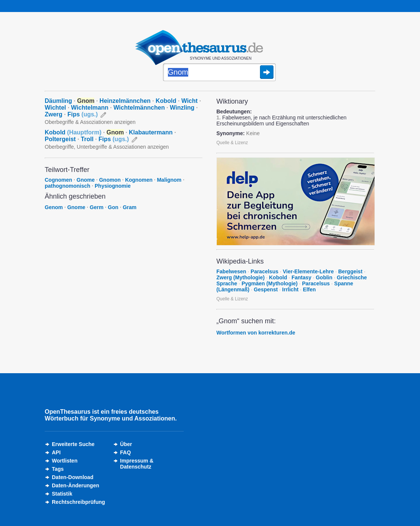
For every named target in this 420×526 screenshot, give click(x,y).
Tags (58, 469)
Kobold (166, 101)
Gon (113, 207)
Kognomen (139, 180)
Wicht (190, 101)
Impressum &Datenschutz (137, 464)
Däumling (58, 101)
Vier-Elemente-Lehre (308, 271)
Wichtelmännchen (139, 108)
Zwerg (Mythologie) (240, 277)
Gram (130, 207)
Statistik (62, 494)
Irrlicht (290, 289)
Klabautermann (151, 132)
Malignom (169, 180)
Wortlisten (65, 461)
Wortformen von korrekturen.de (256, 333)
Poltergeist (60, 139)
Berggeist (350, 271)
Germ (97, 207)
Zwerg (54, 114)
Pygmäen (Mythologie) (270, 283)
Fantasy (301, 277)
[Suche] (219, 73)
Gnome (86, 180)
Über (126, 444)
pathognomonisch (67, 186)
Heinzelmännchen (125, 101)
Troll (87, 139)
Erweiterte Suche (73, 444)
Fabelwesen (231, 271)
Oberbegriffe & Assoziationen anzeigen (90, 122)
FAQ (126, 452)
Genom (54, 207)
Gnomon (110, 180)
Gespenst (266, 289)
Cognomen (58, 180)
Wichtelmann (90, 108)
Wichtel (55, 108)
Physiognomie (113, 186)
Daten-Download (73, 477)
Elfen (309, 289)
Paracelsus (264, 271)
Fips (82, 114)
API (56, 452)
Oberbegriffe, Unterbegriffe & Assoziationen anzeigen (107, 147)
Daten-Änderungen (76, 485)
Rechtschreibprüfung (79, 502)
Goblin (324, 277)
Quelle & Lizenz (232, 143)
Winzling (182, 108)
